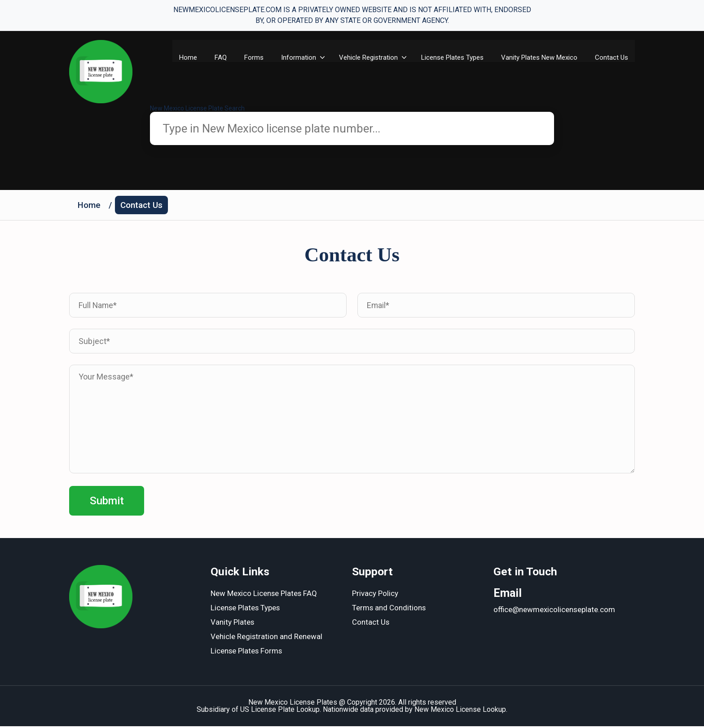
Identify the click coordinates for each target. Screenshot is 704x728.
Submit (107, 502)
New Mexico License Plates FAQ (264, 596)
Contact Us (612, 57)
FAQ (227, 57)
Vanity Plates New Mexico (536, 62)
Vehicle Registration (376, 57)
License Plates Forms (247, 653)
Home (194, 57)
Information (306, 57)
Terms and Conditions (389, 610)
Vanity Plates (233, 624)
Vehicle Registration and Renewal (267, 639)
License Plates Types (460, 57)
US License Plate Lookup (280, 711)
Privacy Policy (375, 596)
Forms (261, 57)
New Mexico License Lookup (460, 711)
